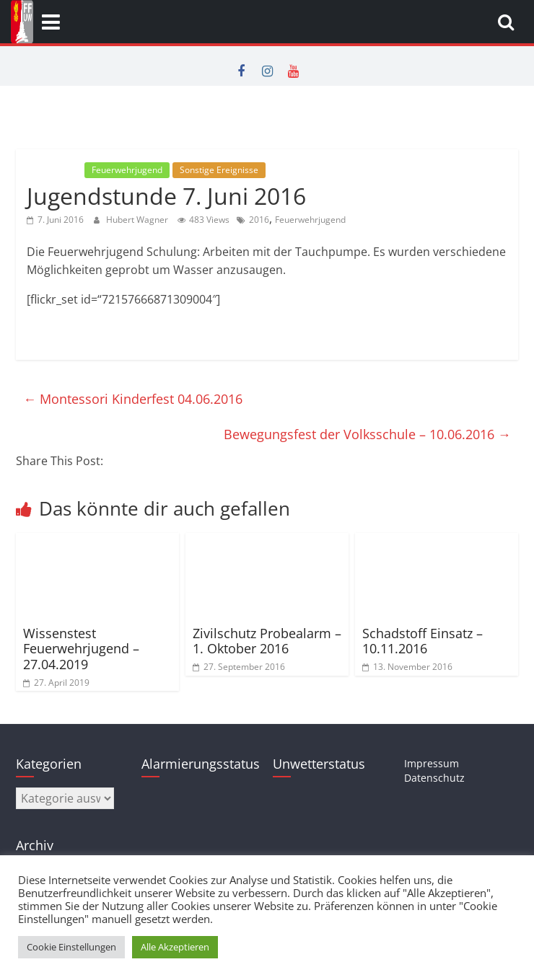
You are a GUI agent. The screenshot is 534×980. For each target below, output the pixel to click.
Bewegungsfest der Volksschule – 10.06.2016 (367, 434)
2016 (259, 220)
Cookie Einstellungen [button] (71, 947)
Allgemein (54, 170)
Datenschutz (434, 778)
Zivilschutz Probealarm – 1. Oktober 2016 (267, 641)
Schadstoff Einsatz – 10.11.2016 (423, 641)
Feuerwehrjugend (127, 170)
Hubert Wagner (138, 220)
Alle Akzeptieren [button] (175, 947)
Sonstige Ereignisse (219, 170)
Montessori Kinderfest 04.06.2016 (133, 399)
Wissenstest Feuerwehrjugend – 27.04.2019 (81, 649)
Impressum (432, 763)
